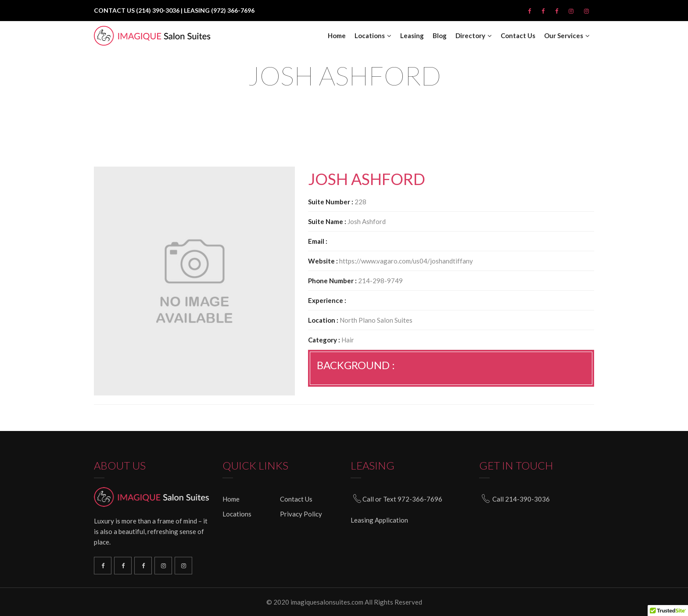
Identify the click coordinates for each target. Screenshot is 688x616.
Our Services (564, 36)
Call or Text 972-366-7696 (402, 499)
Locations (370, 36)
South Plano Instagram (183, 566)
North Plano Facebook (143, 566)
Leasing (412, 36)
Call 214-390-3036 (521, 499)
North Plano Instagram (163, 566)
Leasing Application (379, 520)
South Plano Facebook (123, 566)
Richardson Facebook (103, 566)
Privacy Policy (301, 514)
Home (337, 36)
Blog (440, 36)
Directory (470, 36)
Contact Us (518, 36)
